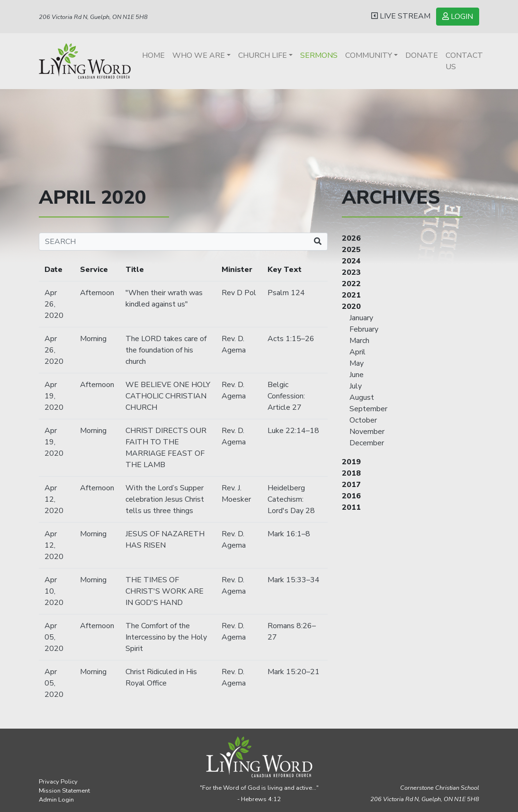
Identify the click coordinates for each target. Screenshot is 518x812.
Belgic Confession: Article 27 (286, 396)
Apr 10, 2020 (54, 591)
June (357, 375)
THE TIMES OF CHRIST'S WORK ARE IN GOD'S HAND (165, 591)
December (367, 443)
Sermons (319, 55)
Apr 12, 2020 (54, 499)
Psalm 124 (286, 293)
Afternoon (97, 293)
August (362, 397)
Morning (93, 339)
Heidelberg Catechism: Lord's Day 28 (291, 499)
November (367, 432)
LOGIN (458, 17)
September (368, 409)
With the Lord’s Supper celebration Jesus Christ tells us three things (165, 499)
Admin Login (56, 800)
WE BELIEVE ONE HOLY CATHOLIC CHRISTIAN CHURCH (168, 396)
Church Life (263, 55)
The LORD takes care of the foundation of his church (166, 350)
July (356, 386)
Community (369, 55)
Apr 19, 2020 (54, 396)
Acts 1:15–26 (291, 339)
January (361, 318)
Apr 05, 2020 (54, 637)
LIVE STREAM (401, 16)
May (357, 363)
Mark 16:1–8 (289, 534)
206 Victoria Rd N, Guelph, (425, 799)
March (359, 341)
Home (153, 55)
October (363, 420)
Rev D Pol (239, 293)
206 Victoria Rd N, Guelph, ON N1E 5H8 (93, 17)
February (364, 329)
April (357, 352)
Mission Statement (64, 791)
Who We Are (199, 55)
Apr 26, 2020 (54, 304)
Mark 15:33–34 (294, 580)
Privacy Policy (58, 782)
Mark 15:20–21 (294, 672)
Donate (422, 55)
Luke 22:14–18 (293, 431)
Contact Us (464, 61)
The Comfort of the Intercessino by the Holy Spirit (166, 637)
